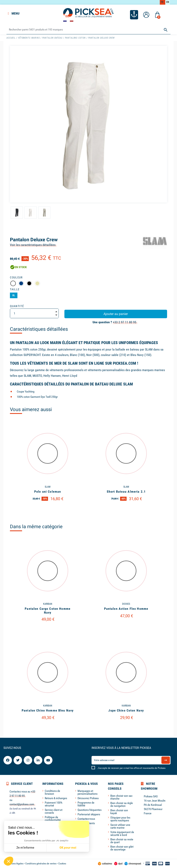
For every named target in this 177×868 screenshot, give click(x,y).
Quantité (17, 306)
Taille (15, 289)
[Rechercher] (88, 30)
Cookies (62, 864)
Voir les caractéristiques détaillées (33, 245)
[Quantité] (34, 313)
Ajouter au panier (116, 314)
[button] (9, 861)
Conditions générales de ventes (41, 864)
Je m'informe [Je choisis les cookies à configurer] (25, 848)
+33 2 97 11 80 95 (125, 322)
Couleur (16, 277)
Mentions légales (15, 864)
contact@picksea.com (22, 804)
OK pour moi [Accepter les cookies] (68, 848)
